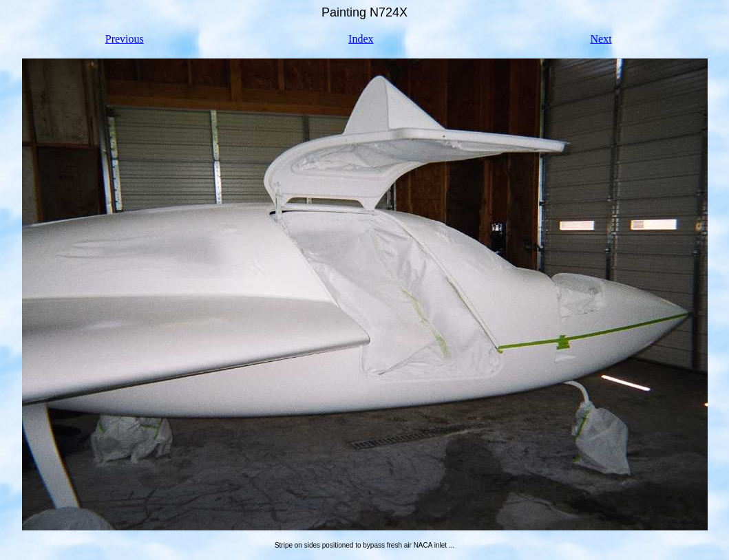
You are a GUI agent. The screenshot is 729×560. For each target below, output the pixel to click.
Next (601, 39)
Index (361, 39)
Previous (125, 39)
